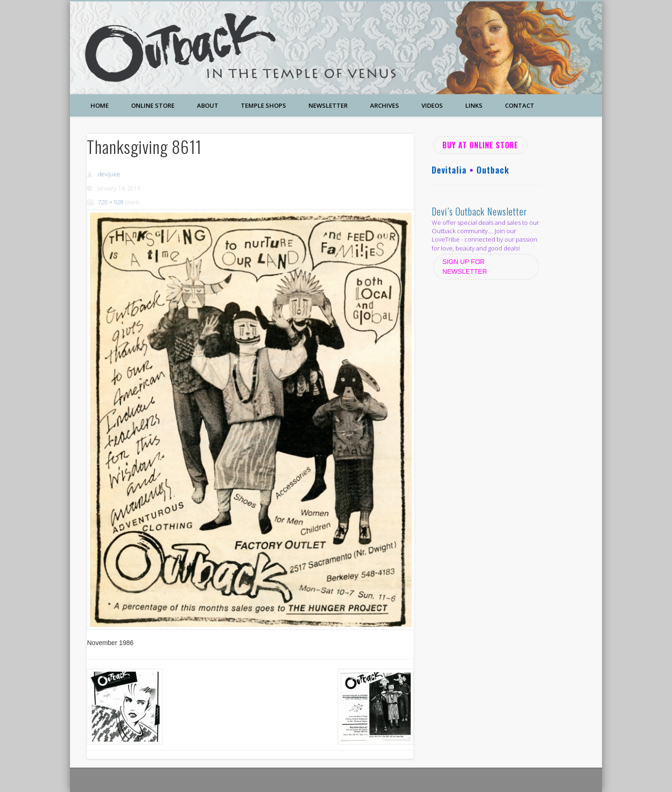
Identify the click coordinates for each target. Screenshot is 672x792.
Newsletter (328, 105)
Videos (432, 105)
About (208, 105)
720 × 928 (111, 202)
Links (474, 105)
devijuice (109, 174)
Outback (493, 170)
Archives (385, 105)
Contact (520, 105)
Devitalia (449, 170)
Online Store (153, 105)
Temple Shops (263, 105)
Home (100, 105)
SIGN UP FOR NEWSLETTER (466, 267)
